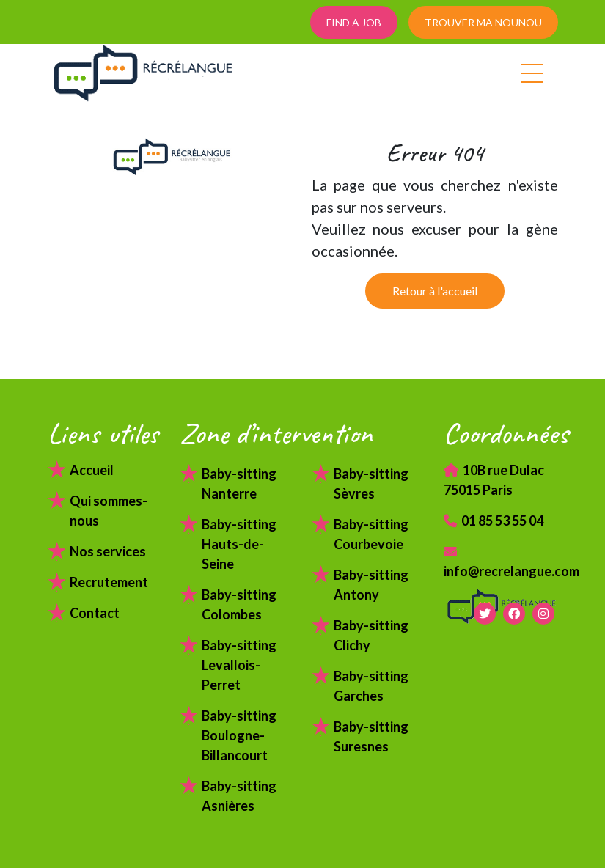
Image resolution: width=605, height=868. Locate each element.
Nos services (108, 551)
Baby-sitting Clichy (371, 635)
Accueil (92, 470)
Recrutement (109, 582)
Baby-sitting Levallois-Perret (239, 665)
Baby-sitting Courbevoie (371, 534)
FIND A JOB (354, 22)
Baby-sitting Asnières (239, 796)
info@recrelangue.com (501, 562)
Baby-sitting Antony (371, 585)
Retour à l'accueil (435, 291)
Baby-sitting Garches (371, 686)
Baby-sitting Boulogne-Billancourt (239, 735)
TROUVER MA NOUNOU (483, 22)
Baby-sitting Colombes (239, 604)
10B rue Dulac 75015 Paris (494, 480)
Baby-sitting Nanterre (239, 483)
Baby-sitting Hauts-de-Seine (239, 544)
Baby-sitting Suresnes (371, 736)
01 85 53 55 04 (494, 521)
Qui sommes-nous (109, 511)
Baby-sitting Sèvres (371, 483)
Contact (95, 613)
